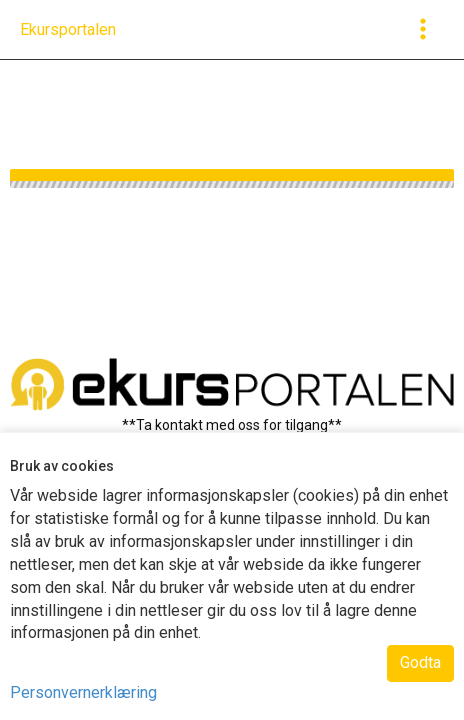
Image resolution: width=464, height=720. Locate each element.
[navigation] (68, 30)
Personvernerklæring (83, 692)
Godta (420, 662)
